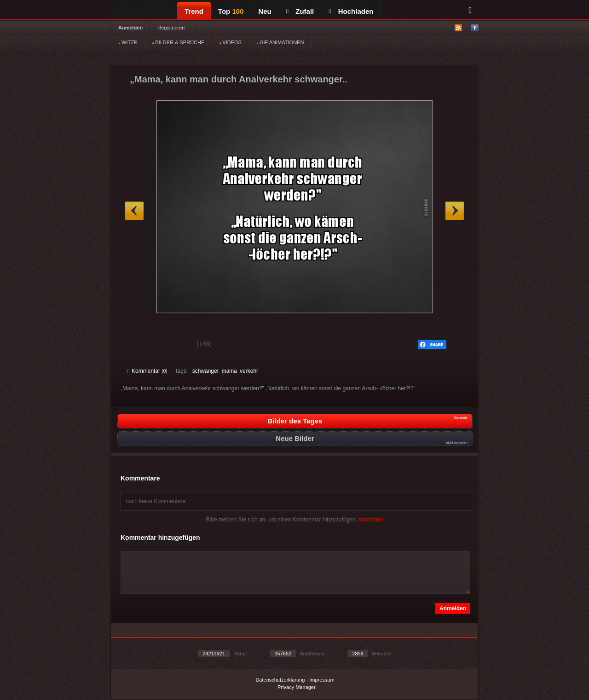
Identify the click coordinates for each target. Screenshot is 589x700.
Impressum (322, 680)
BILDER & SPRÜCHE (178, 42)
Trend (194, 11)
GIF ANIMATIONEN (280, 42)
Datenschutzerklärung (280, 680)
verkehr (249, 371)
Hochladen (351, 11)
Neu (265, 11)
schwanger (206, 371)
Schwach (172, 345)
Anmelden (130, 28)
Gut (138, 345)
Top (231, 11)
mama (229, 371)
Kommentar (147, 371)
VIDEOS (230, 42)
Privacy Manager (297, 687)
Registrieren (171, 28)
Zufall (300, 11)
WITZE (128, 42)
